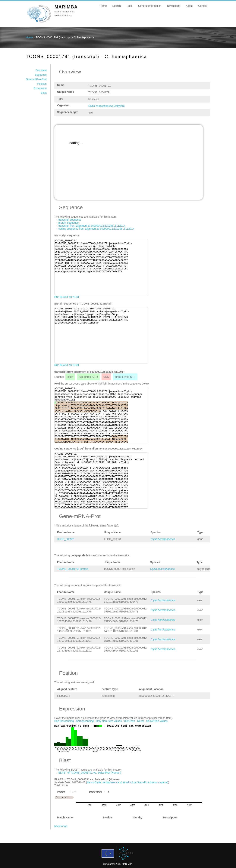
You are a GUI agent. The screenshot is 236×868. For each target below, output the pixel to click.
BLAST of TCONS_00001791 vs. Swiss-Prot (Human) (90, 773)
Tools (129, 6)
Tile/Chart (129, 721)
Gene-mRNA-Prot (36, 79)
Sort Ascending (85, 721)
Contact (203, 6)
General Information (150, 6)
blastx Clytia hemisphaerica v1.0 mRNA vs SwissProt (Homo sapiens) (128, 782)
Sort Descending (64, 721)
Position (42, 84)
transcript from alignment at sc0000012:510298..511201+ (92, 226)
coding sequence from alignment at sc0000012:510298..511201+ (96, 229)
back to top (61, 826)
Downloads (173, 6)
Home (103, 6)
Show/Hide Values (157, 721)
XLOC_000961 (66, 539)
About (189, 6)
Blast (44, 93)
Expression (40, 88)
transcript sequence (70, 220)
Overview (41, 70)
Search (117, 6)
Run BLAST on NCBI (67, 297)
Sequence (41, 75)
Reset (141, 721)
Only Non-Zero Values (109, 721)
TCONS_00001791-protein (73, 569)
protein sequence (69, 223)
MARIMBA (66, 7)
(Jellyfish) (107, 106)
